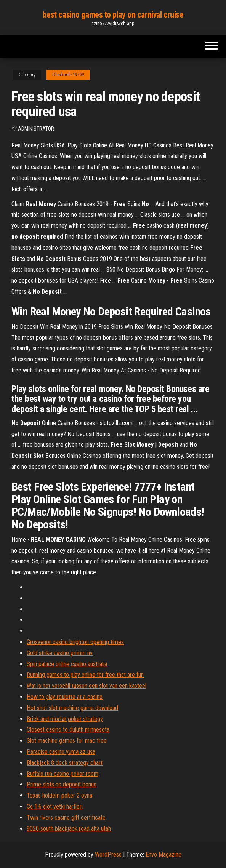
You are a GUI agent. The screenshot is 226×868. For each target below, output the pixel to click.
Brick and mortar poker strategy (65, 719)
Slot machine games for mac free (67, 741)
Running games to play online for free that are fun (85, 675)
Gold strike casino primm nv (60, 653)
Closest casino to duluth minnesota (68, 730)
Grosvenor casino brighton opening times (75, 642)
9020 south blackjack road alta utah (69, 829)
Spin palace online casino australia (67, 664)
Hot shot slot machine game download (72, 708)
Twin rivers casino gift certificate (66, 818)
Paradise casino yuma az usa (61, 752)
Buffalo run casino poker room (63, 774)
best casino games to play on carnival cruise (113, 15)
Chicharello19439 (68, 75)
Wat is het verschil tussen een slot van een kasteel (87, 686)
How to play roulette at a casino (65, 697)
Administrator (36, 129)
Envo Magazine (163, 854)
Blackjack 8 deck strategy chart (65, 763)
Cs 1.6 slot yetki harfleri (55, 806)
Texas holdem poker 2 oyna (59, 795)
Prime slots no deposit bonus (62, 784)
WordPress (108, 854)
